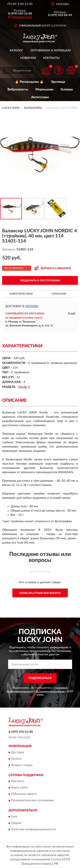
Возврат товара (22, 765)
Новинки (28, 58)
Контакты (51, 58)
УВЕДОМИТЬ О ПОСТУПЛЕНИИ (40, 281)
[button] (20, 17)
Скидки (16, 823)
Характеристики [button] (21, 294)
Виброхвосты (18, 89)
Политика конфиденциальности (33, 829)
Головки (67, 89)
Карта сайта (19, 788)
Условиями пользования (50, 691)
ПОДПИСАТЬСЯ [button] (40, 678)
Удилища (58, 82)
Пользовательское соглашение (32, 801)
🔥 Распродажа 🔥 (29, 82)
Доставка (18, 752)
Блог (14, 817)
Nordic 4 (24, 387)
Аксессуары (40, 97)
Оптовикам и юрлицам (51, 51)
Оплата (16, 759)
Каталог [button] (16, 51)
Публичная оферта (24, 794)
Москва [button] (32, 306)
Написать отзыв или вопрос (40, 593)
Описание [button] (59, 294)
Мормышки (44, 89)
